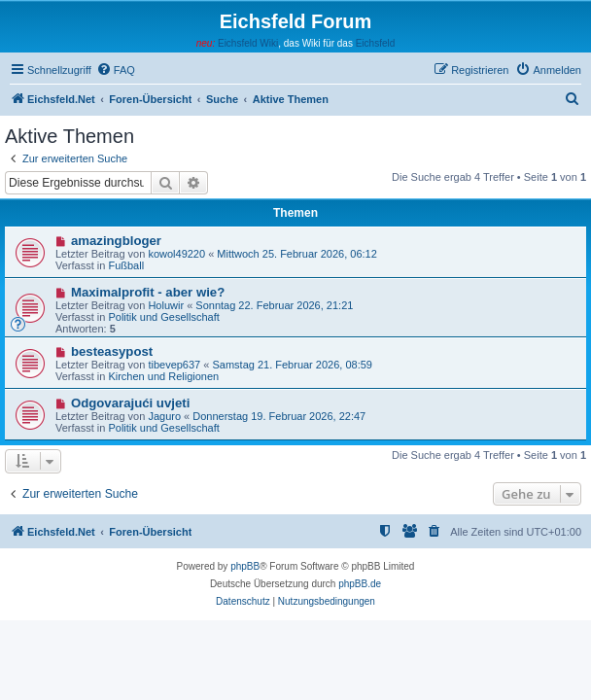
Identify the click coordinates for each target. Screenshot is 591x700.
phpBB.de (360, 584)
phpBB (245, 566)
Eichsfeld (376, 43)
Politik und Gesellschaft (163, 317)
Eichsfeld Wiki (248, 43)
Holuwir (166, 305)
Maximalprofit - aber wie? (148, 292)
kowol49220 (176, 254)
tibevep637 (174, 365)
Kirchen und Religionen (163, 376)
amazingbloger (116, 241)
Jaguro (164, 416)
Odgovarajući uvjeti (130, 403)
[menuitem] (116, 70)
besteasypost (112, 351)
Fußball (126, 265)
